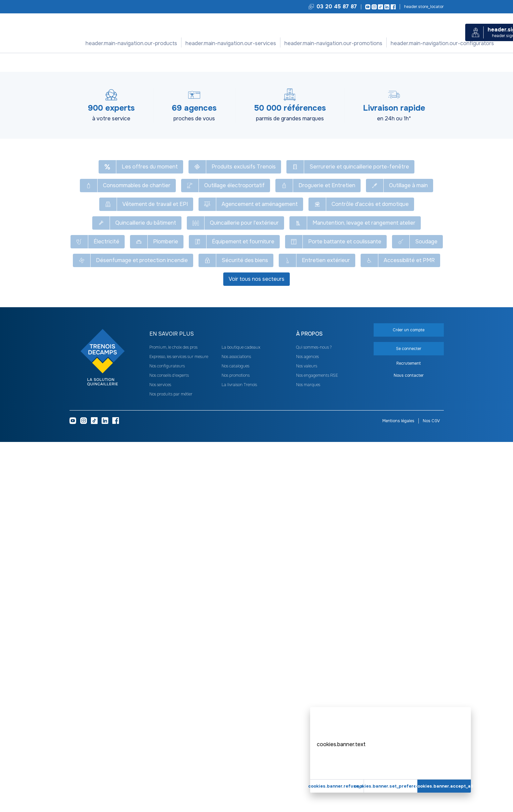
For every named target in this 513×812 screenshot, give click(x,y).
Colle (206, 62)
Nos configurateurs (304, 43)
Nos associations (236, 727)
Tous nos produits (87, 62)
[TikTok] (379, 7)
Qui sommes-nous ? (314, 717)
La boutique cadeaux (241, 717)
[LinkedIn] (386, 7)
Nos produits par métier (171, 764)
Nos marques (308, 755)
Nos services (207, 43)
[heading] (216, 704)
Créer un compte (385, 149)
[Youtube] (367, 7)
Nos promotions (251, 43)
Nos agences (307, 727)
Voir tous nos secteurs (256, 649)
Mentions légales (398, 791)
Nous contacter (409, 745)
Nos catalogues (235, 736)
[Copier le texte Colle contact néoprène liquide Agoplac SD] (298, 77)
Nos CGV (431, 791)
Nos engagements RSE (317, 745)
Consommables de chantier (136, 62)
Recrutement (409, 733)
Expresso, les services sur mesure (179, 727)
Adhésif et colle (181, 62)
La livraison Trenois (239, 755)
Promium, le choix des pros (173, 717)
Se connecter (385, 133)
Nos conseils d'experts (169, 745)
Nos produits (167, 43)
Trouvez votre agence (423, 7)
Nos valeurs (307, 736)
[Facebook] (392, 7)
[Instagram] (373, 7)
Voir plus (257, 404)
